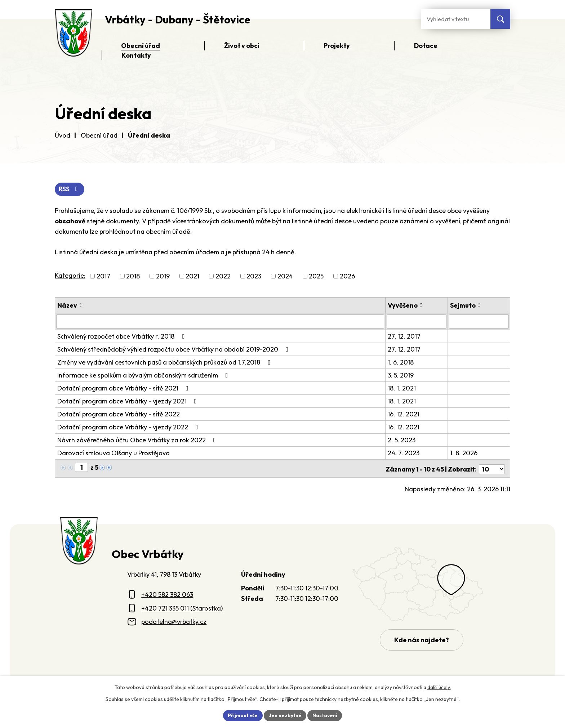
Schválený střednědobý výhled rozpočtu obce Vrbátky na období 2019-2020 (174, 349)
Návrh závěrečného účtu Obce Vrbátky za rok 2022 (138, 440)
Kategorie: (70, 276)
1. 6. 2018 (401, 362)
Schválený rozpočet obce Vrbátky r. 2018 (122, 336)
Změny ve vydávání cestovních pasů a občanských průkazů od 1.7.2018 (165, 362)
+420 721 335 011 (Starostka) (182, 607)
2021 (192, 276)
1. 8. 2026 (464, 453)
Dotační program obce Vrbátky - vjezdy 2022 (129, 427)
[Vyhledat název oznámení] (221, 322)
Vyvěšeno (403, 306)
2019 (163, 276)
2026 (347, 276)
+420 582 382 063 (167, 593)
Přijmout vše (242, 715)
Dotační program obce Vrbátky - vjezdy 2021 (128, 401)
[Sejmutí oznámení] (479, 322)
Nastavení (326, 715)
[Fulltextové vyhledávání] (456, 19)
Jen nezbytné (285, 715)
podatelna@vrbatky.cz (174, 620)
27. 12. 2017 (405, 336)
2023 (254, 276)
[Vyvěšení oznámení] (417, 322)
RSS (70, 190)
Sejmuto (463, 306)
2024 (285, 276)
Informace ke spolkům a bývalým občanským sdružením (144, 375)
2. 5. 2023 (402, 440)
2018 (133, 276)
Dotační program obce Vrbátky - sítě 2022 (119, 414)
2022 (223, 276)
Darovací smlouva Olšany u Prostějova (114, 453)
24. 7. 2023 (404, 453)
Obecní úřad (99, 135)
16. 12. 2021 (404, 414)
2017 (103, 276)
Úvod (63, 135)
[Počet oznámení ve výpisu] (492, 468)
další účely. (439, 687)
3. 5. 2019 (401, 375)
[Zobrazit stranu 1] (81, 467)
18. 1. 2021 (402, 388)
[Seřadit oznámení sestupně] (81, 307)
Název (67, 306)
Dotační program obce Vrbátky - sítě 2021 (124, 388)
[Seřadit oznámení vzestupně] (81, 304)
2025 (316, 276)
